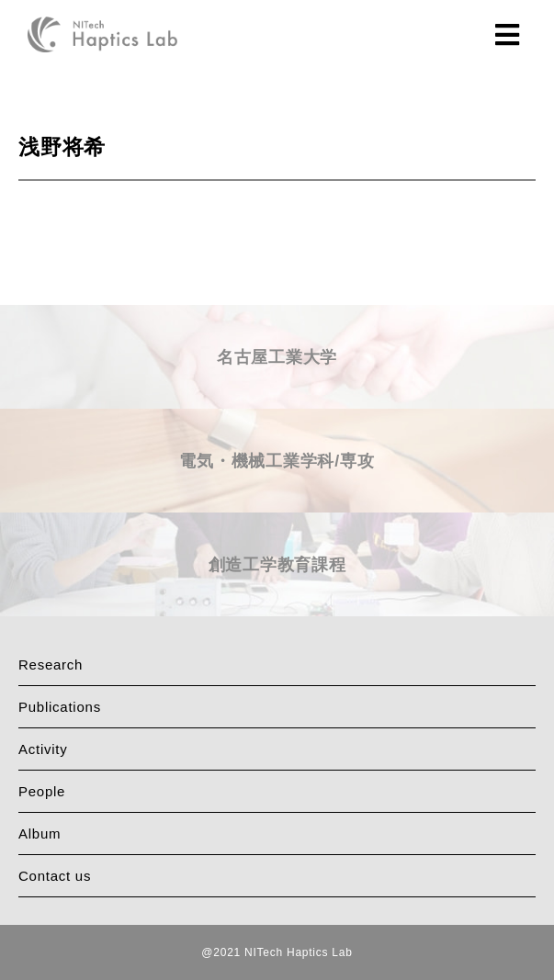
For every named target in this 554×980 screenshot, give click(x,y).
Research (51, 665)
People (42, 791)
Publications (60, 707)
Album (40, 834)
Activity (43, 749)
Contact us (55, 876)
